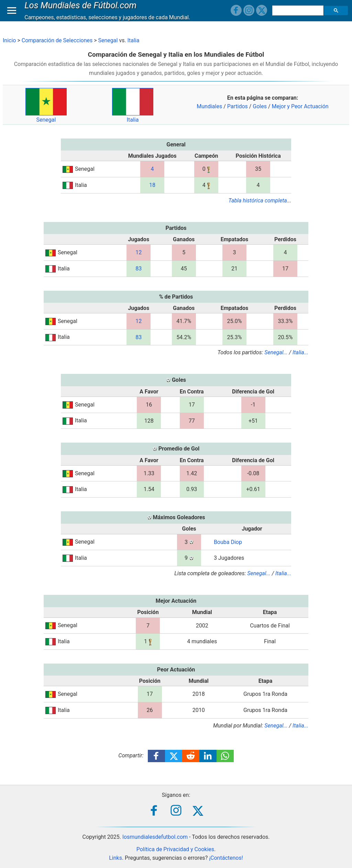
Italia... (300, 352)
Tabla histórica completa (258, 201)
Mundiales (209, 106)
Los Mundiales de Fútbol (82, 12)
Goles (260, 106)
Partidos (238, 106)
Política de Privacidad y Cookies (175, 849)
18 (152, 185)
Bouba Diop (228, 542)
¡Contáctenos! (226, 858)
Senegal (108, 40)
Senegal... (276, 352)
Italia (134, 40)
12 (139, 252)
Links (115, 858)
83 (139, 269)
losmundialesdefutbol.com (155, 837)
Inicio (9, 40)
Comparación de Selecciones (57, 40)
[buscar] (299, 17)
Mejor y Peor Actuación (300, 106)
